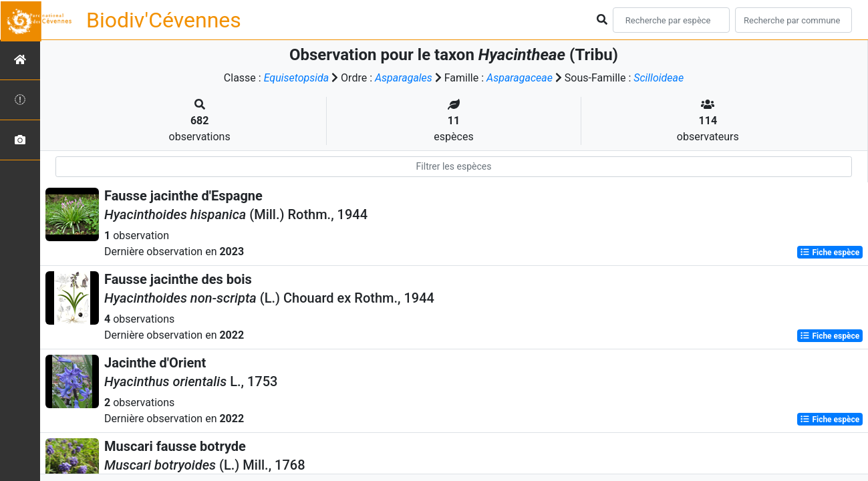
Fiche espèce (830, 253)
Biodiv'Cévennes (164, 20)
